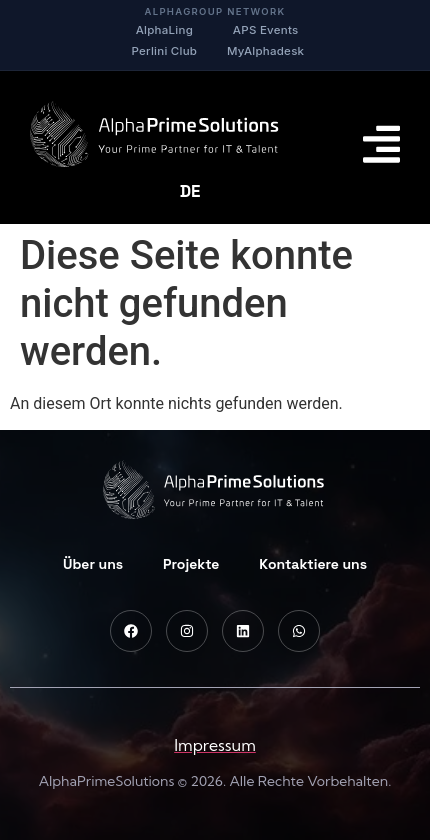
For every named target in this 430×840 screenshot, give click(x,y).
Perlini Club (165, 51)
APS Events (266, 30)
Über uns (93, 564)
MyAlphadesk (265, 51)
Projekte (191, 564)
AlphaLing (164, 30)
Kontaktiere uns (313, 564)
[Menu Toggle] (381, 144)
